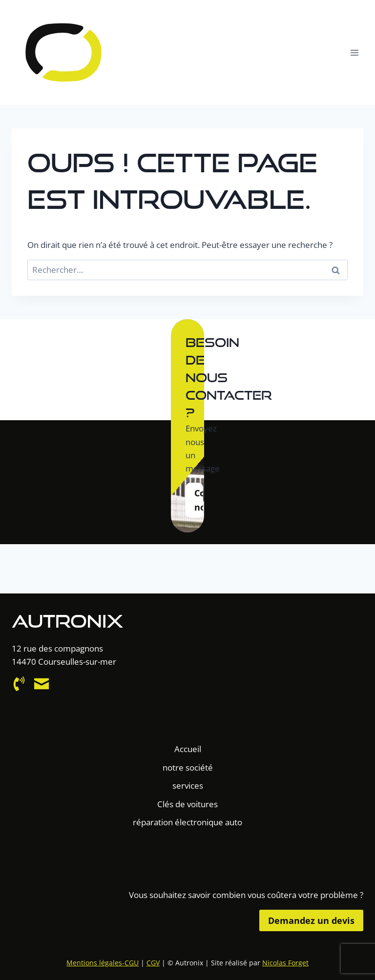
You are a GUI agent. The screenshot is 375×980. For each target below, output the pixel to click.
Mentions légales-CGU (103, 963)
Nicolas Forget (285, 963)
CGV (153, 963)
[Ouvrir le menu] (354, 52)
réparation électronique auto (187, 822)
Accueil (188, 749)
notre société (188, 767)
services (188, 786)
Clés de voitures (187, 804)
